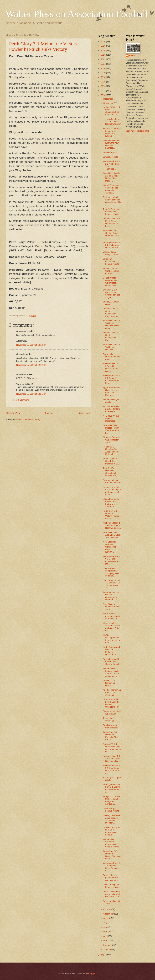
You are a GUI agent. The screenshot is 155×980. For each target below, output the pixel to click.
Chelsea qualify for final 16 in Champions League (111, 831)
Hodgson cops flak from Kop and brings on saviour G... (111, 800)
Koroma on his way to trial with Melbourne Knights (112, 132)
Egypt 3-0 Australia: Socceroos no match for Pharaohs (112, 391)
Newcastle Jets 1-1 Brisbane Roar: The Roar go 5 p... (112, 429)
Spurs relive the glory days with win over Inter (111, 878)
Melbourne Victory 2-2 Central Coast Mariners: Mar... (111, 379)
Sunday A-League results (111, 303)
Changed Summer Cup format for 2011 (111, 440)
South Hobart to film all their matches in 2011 (112, 461)
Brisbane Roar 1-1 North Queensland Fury (111, 336)
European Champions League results (111, 261)
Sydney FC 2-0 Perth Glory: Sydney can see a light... (111, 293)
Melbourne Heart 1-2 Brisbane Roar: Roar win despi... (112, 525)
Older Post (84, 413)
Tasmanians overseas (108, 719)
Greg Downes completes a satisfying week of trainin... (111, 572)
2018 (103, 77)
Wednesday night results (111, 401)
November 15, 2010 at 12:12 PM (31, 345)
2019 (103, 73)
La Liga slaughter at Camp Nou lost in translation (112, 122)
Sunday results (110, 152)
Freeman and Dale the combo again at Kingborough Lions (112, 491)
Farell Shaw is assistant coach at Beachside (111, 616)
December (108, 99)
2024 (103, 50)
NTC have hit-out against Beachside (111, 418)
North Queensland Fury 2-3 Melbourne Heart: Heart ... (111, 651)
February (108, 945)
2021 (103, 64)
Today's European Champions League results (111, 212)
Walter (132, 56)
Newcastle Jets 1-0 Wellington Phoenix (112, 347)
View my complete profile (137, 131)
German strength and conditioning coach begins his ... (112, 201)
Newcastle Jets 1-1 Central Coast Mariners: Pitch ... (112, 234)
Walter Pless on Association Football (77, 14)
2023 (103, 55)
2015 (103, 82)
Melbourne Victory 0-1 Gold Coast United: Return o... (111, 769)
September (109, 914)
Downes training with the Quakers (112, 481)
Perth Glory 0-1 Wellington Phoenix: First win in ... (110, 736)
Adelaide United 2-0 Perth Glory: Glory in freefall (111, 662)
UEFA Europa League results (111, 810)
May (106, 932)
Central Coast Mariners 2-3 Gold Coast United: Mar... (110, 282)
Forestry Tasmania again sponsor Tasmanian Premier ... (111, 819)
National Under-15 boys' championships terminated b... (111, 111)
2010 (103, 95)
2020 (103, 68)
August (107, 918)
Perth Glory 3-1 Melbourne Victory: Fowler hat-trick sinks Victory (44, 46)
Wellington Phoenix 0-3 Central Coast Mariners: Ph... (112, 560)
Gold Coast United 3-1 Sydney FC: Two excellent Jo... (111, 584)
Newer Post (13, 413)
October (107, 909)
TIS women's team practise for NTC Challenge (112, 409)
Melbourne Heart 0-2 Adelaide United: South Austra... (112, 367)
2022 (103, 59)
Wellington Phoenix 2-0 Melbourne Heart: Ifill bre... (112, 245)
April (106, 936)
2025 (103, 46)
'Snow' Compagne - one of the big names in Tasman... (112, 189)
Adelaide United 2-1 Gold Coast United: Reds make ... (111, 177)
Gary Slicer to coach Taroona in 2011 (112, 607)
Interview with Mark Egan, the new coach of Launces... (112, 144)
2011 (103, 91)
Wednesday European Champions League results (111, 843)
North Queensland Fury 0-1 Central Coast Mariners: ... (112, 788)
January (107, 950)
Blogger (92, 974)
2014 (103, 86)
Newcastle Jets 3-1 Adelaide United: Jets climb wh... (112, 535)
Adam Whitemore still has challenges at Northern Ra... (111, 596)
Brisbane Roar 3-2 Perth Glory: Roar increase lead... (111, 222)
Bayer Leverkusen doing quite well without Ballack (111, 894)
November (108, 103)
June (106, 927)
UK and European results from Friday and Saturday (111, 503)
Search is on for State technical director (111, 271)
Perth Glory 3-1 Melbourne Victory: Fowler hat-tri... (111, 515)
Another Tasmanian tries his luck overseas (112, 692)
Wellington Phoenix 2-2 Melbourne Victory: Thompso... (112, 165)
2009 (103, 955)
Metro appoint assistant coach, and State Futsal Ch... (112, 627)
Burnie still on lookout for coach (109, 683)
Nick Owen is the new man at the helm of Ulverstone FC (111, 703)
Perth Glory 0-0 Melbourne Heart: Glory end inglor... (112, 855)
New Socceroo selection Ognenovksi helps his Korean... (110, 547)
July (105, 923)
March (106, 940)
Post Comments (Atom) (29, 420)
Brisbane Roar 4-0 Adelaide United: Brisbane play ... (112, 759)
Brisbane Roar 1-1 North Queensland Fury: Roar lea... (111, 312)
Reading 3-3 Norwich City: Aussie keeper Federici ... (111, 450)
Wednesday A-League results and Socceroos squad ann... (111, 672)
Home (49, 413)
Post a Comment (21, 400)
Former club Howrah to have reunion (111, 357)
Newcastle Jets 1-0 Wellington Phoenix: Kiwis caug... (112, 324)
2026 (103, 41)
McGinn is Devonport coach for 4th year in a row (112, 639)
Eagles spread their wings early (112, 712)
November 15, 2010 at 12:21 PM (31, 394)
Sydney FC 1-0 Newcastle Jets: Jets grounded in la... (112, 748)
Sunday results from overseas (111, 726)
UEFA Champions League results (111, 886)
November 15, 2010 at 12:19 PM (31, 365)
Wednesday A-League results (111, 253)
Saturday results (110, 157)
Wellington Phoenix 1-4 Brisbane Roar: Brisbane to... (112, 867)
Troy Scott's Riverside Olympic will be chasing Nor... (111, 472)
